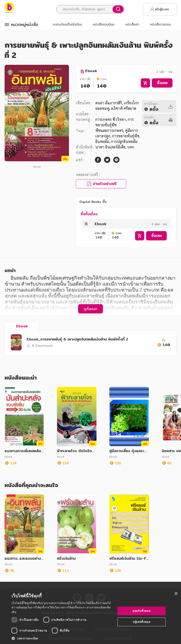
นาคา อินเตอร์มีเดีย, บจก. (115, 147)
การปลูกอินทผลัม (124, 141)
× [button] (176, 594)
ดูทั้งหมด (90, 309)
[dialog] (90, 616)
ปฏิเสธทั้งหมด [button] (141, 622)
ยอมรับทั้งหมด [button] (141, 611)
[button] (62, 638)
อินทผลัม (102, 141)
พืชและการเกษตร (109, 130)
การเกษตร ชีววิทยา (111, 119)
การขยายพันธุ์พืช (126, 136)
